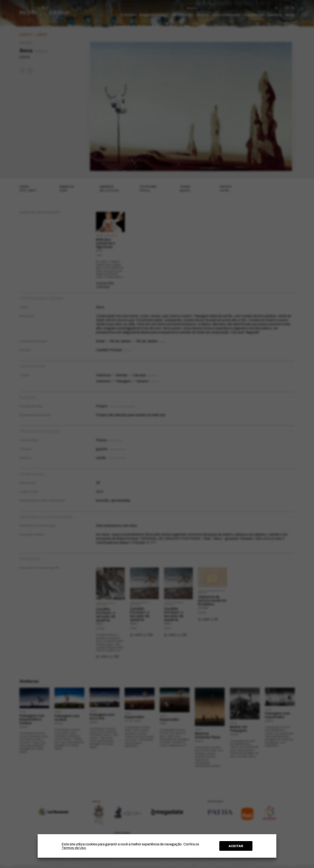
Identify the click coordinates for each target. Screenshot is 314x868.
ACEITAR (236, 846)
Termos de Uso (74, 848)
